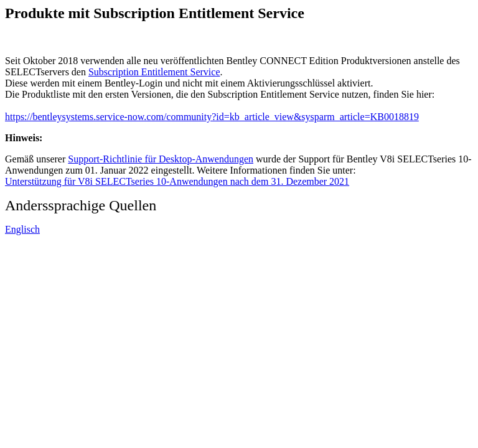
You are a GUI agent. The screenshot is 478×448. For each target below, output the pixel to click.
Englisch (22, 229)
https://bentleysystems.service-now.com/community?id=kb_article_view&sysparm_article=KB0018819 (212, 117)
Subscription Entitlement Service (154, 72)
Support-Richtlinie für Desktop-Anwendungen (161, 159)
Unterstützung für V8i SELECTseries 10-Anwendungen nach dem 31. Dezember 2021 (177, 181)
